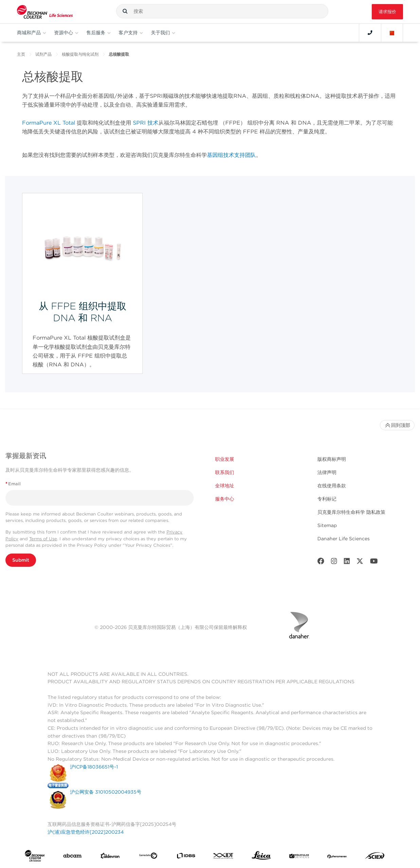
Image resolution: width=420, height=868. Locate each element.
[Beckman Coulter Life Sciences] (45, 12)
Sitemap (327, 525)
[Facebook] (321, 563)
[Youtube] (374, 563)
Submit (21, 560)
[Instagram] (334, 563)
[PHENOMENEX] (337, 857)
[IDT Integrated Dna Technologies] (224, 857)
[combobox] (222, 11)
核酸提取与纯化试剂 (80, 54)
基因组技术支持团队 (231, 155)
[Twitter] (360, 563)
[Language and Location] (392, 33)
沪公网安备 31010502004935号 (106, 792)
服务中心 (225, 499)
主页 (21, 54)
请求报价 (387, 12)
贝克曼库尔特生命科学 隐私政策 (351, 512)
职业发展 (225, 459)
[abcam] (72, 857)
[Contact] (370, 33)
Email (13, 484)
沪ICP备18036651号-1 (94, 767)
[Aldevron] (110, 857)
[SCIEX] (375, 857)
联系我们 (225, 472)
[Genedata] (148, 857)
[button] (125, 11)
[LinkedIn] (347, 563)
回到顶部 (397, 425)
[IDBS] (186, 857)
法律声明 (327, 472)
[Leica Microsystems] (261, 857)
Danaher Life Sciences (344, 539)
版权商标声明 (332, 459)
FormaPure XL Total (49, 123)
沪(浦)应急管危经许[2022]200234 (86, 832)
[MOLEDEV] (299, 857)
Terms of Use (43, 539)
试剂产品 (43, 54)
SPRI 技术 (146, 123)
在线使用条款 (332, 486)
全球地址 (225, 486)
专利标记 (327, 499)
